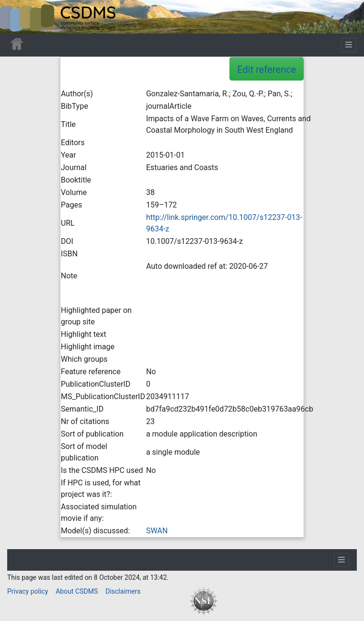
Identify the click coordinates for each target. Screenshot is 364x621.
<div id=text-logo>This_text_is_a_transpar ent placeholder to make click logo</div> (15, 17)
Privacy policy (28, 591)
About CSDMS (77, 591)
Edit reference (267, 69)
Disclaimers (123, 591)
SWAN (157, 531)
